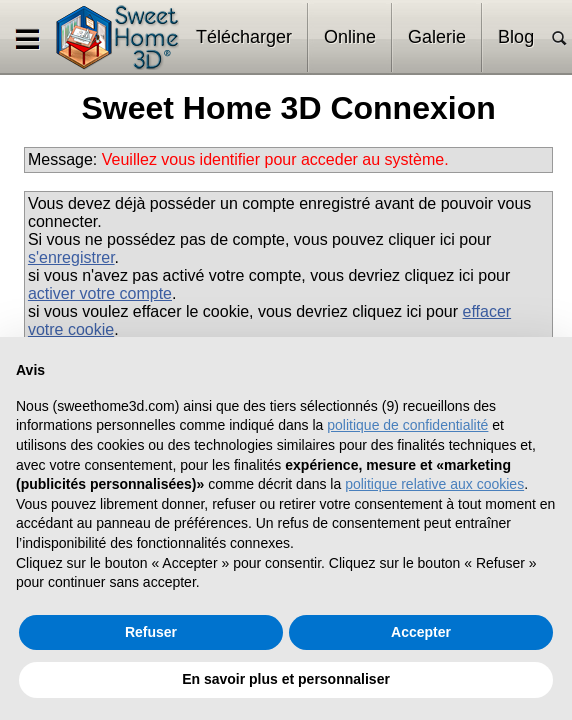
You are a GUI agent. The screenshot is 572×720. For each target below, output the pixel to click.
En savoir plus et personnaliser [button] (286, 679)
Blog (516, 37)
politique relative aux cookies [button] (434, 484)
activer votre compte (100, 293)
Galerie (437, 37)
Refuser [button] (151, 632)
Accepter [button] (421, 632)
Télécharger (244, 37)
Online (350, 37)
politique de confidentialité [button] (407, 425)
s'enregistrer (71, 257)
